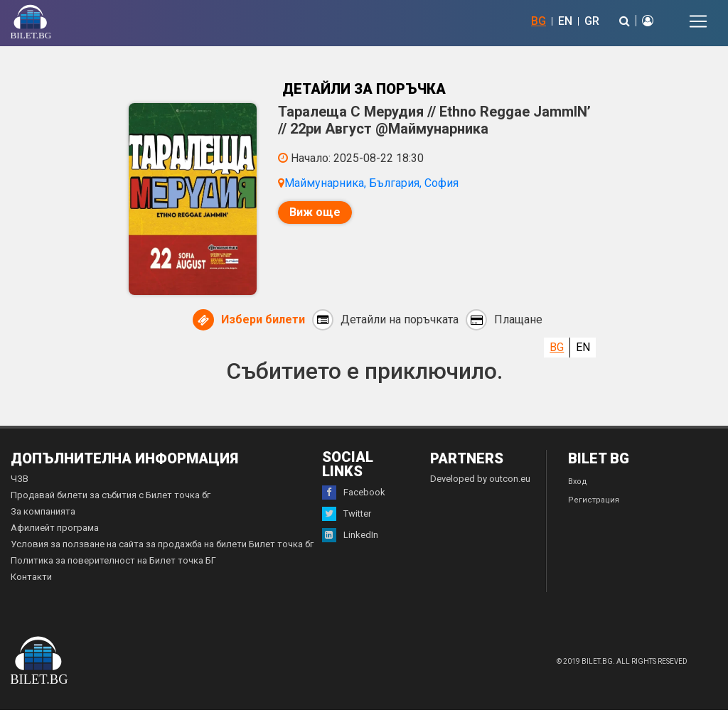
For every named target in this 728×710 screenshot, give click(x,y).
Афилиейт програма (55, 528)
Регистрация (594, 500)
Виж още (315, 212)
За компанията (43, 511)
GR (592, 21)
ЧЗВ (20, 479)
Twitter (347, 514)
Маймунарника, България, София (371, 183)
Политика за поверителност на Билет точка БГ (113, 560)
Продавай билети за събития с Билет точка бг (111, 495)
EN (565, 21)
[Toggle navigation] (698, 21)
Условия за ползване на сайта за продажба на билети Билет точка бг (162, 544)
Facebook (354, 493)
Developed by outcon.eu (480, 479)
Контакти (31, 577)
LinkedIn (350, 535)
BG (539, 21)
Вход (578, 482)
